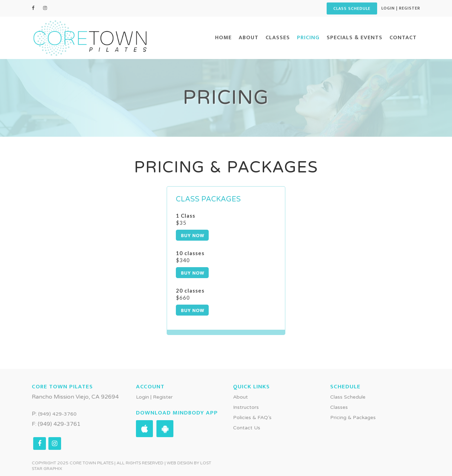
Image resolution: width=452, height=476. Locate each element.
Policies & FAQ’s (252, 417)
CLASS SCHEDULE (352, 8)
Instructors (246, 407)
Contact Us (247, 427)
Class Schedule (348, 397)
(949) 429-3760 (57, 414)
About (240, 397)
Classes (339, 407)
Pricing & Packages (353, 417)
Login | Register (401, 8)
